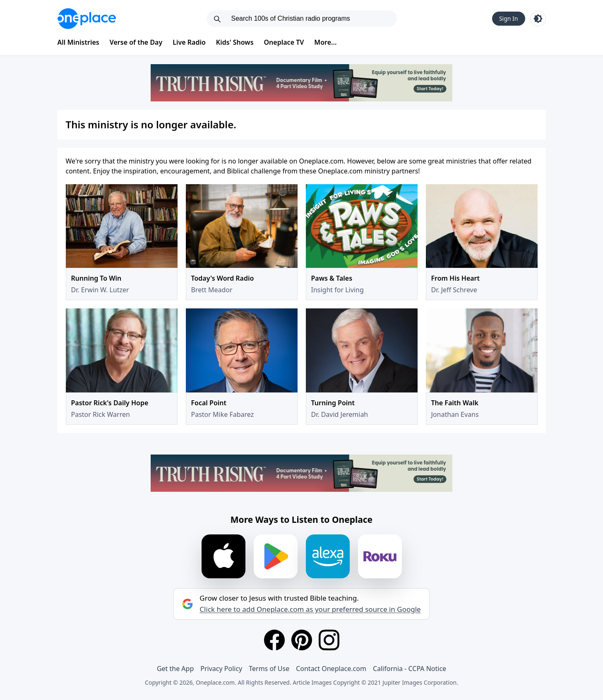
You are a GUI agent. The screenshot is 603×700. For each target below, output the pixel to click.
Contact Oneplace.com (331, 669)
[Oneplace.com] (87, 19)
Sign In (509, 18)
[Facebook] (274, 640)
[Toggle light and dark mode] (538, 19)
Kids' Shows (235, 42)
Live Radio (189, 42)
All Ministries (78, 42)
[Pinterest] (302, 640)
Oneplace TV (284, 42)
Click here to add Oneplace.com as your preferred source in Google (310, 609)
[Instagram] (329, 640)
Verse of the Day (136, 42)
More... (325, 42)
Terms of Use (269, 669)
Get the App (175, 669)
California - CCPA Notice (410, 669)
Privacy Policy (221, 669)
